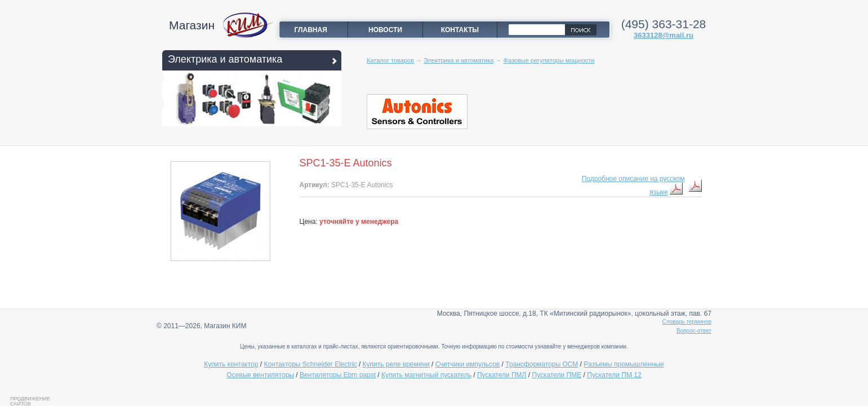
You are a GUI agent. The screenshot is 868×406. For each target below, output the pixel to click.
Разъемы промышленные (624, 364)
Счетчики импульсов (468, 364)
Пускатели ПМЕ (557, 375)
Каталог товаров (390, 60)
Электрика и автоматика (225, 59)
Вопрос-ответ (694, 331)
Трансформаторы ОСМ (542, 364)
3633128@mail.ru (664, 35)
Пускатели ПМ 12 (614, 375)
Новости (385, 30)
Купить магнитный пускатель (426, 375)
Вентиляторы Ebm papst (338, 375)
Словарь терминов (687, 322)
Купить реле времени (396, 364)
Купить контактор (231, 364)
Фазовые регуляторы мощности (549, 60)
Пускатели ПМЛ (502, 375)
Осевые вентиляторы (260, 375)
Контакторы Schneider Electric (310, 364)
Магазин (192, 25)
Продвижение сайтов (30, 401)
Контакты (460, 30)
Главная (311, 30)
